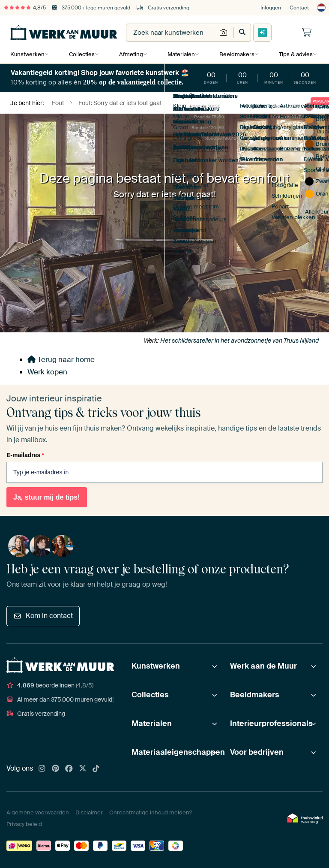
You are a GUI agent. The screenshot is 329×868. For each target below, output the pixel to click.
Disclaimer (89, 812)
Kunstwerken (27, 54)
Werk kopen (47, 372)
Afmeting (130, 54)
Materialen (180, 54)
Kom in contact (43, 616)
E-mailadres (25, 455)
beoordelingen (50, 685)
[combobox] (171, 33)
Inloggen (271, 8)
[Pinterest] (56, 769)
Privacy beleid (24, 824)
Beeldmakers (235, 54)
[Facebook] (69, 769)
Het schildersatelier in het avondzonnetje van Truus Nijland (239, 341)
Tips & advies (294, 54)
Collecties (81, 54)
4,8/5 (25, 8)
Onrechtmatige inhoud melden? (151, 812)
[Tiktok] (96, 769)
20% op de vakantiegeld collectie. (133, 82)
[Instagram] (42, 769)
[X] (83, 769)
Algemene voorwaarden (38, 812)
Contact (299, 8)
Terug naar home (61, 359)
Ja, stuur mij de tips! (47, 497)
